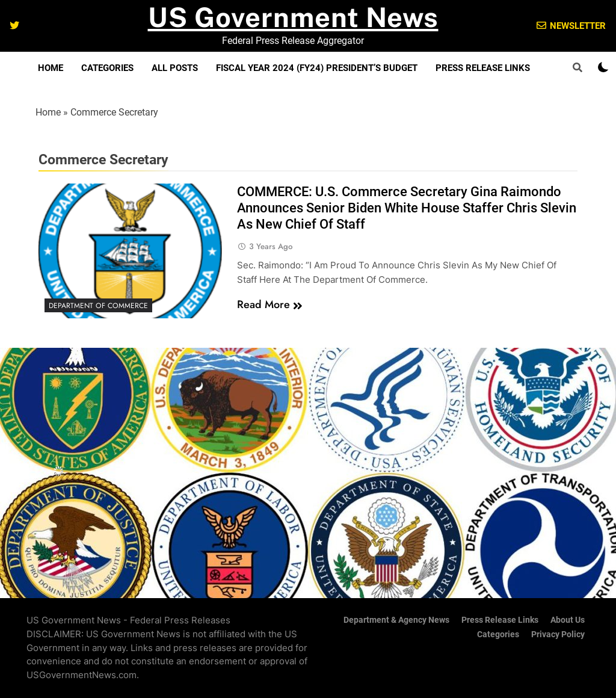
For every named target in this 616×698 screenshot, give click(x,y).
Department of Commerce (98, 306)
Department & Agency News (396, 620)
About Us (568, 620)
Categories (107, 68)
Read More (270, 304)
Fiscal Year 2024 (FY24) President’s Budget (317, 68)
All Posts (175, 68)
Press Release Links (483, 68)
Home (51, 68)
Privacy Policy (558, 635)
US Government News (293, 17)
